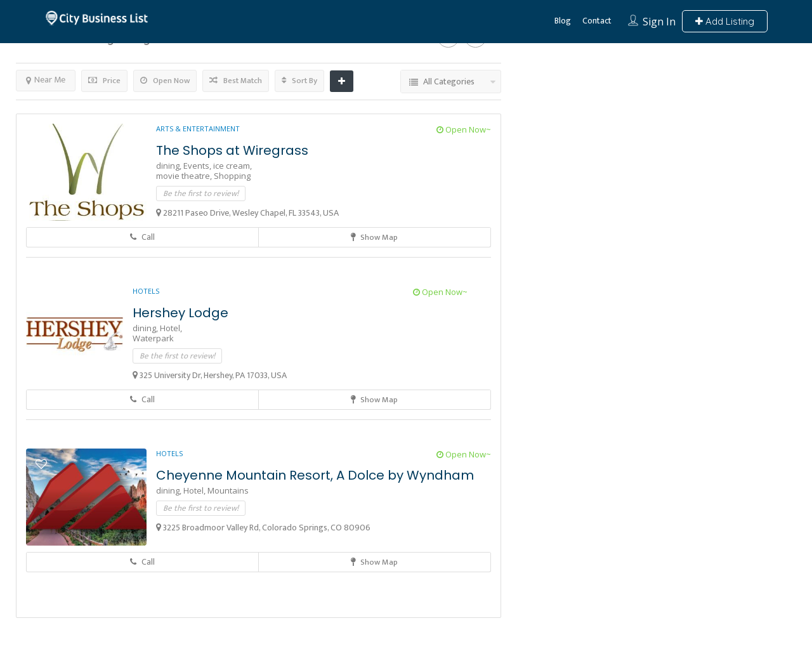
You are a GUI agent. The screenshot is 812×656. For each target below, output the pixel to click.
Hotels (146, 291)
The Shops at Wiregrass (232, 150)
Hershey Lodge (180, 313)
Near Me (46, 80)
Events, (198, 166)
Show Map (374, 237)
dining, (170, 166)
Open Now (165, 81)
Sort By (299, 81)
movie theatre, (185, 176)
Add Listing (725, 21)
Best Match (236, 81)
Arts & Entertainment (198, 128)
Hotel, (171, 328)
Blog (563, 21)
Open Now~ (464, 129)
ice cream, (232, 166)
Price (104, 81)
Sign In (659, 22)
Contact (597, 21)
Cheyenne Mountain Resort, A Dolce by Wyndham (315, 475)
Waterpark (153, 338)
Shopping (232, 176)
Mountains (228, 490)
